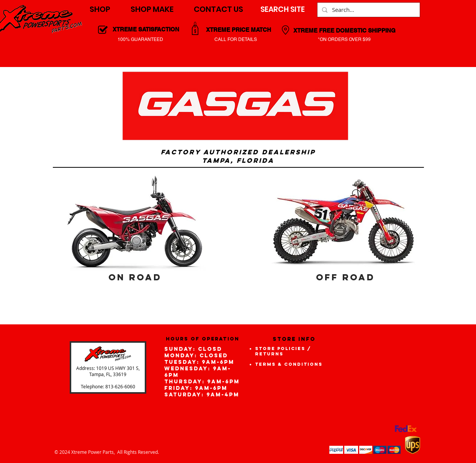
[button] (100, 9)
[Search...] (368, 10)
